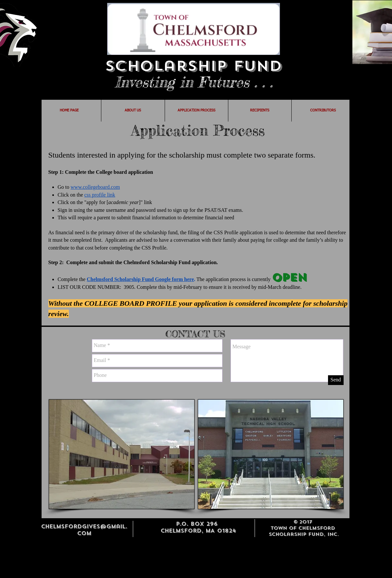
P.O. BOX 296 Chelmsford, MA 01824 (198, 527)
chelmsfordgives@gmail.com (84, 530)
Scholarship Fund (193, 66)
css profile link (100, 195)
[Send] (336, 380)
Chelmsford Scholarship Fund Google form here (140, 279)
